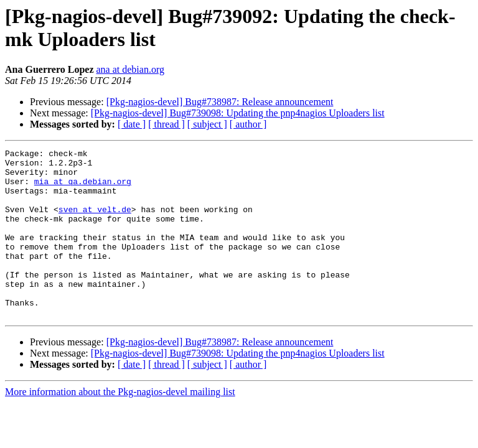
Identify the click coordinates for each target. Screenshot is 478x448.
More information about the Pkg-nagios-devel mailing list (120, 425)
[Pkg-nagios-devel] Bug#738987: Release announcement (220, 102)
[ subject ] (207, 124)
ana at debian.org (130, 69)
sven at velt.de (95, 222)
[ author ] (248, 124)
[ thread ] (166, 124)
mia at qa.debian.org (83, 189)
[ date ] (132, 124)
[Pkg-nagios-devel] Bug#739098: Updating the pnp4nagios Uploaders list (238, 113)
